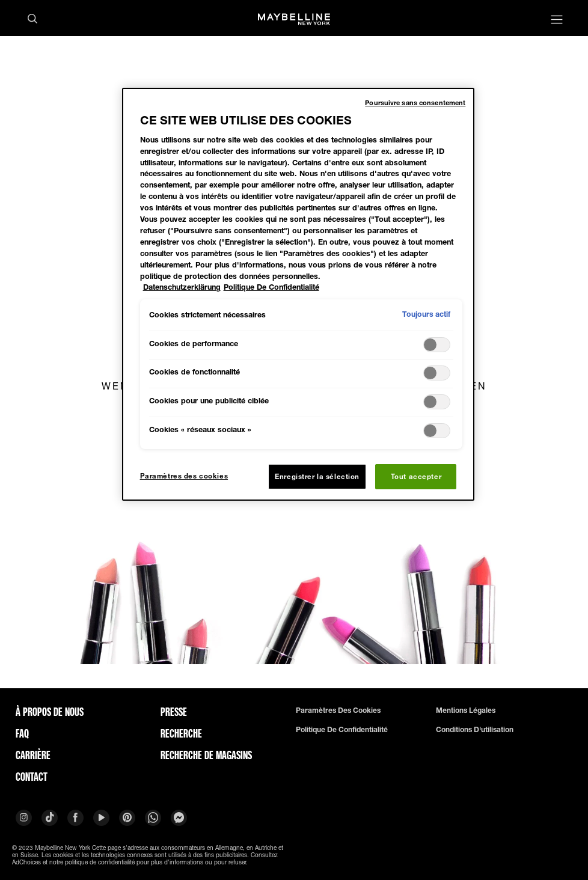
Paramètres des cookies (338, 710)
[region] (299, 294)
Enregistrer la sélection (317, 476)
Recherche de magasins (206, 755)
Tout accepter (416, 476)
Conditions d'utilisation (475, 730)
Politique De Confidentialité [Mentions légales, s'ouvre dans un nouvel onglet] (271, 287)
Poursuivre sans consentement (415, 102)
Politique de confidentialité (342, 730)
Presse (174, 712)
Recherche (181, 733)
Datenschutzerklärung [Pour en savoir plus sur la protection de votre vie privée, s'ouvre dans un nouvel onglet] (182, 287)
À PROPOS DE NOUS (50, 712)
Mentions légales (466, 710)
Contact (32, 777)
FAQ (22, 733)
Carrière (33, 755)
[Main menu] (557, 21)
